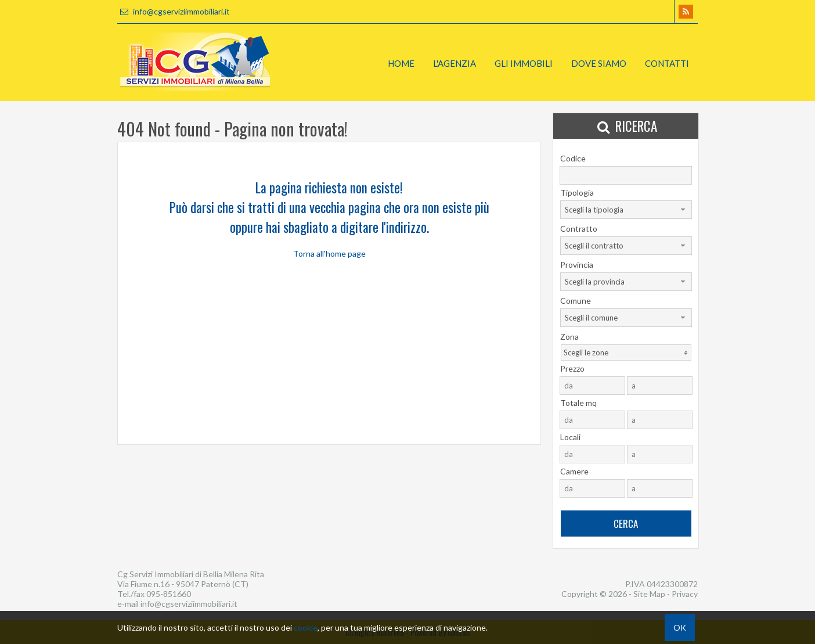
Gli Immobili (524, 63)
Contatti (667, 63)
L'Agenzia (455, 63)
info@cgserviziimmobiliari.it (174, 11)
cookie (306, 627)
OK (680, 627)
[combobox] (626, 210)
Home (401, 63)
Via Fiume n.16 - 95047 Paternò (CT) (183, 584)
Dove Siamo (599, 63)
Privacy (685, 594)
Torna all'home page (329, 253)
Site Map (649, 594)
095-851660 (169, 594)
